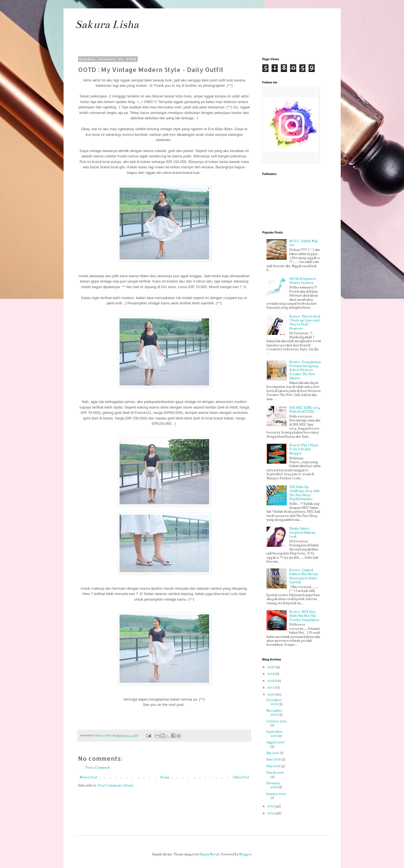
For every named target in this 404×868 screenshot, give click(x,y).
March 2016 (275, 773)
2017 (271, 688)
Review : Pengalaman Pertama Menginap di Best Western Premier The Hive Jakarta (305, 370)
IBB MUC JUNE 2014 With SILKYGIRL (305, 410)
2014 (271, 813)
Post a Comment (98, 768)
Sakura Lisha (107, 25)
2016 (271, 695)
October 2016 (276, 722)
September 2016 (275, 734)
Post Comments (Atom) (116, 786)
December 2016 (274, 702)
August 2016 (275, 743)
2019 (271, 674)
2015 (271, 806)
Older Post (241, 778)
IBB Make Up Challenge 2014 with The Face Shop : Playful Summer (304, 493)
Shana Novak (209, 855)
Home (165, 778)
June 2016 (274, 760)
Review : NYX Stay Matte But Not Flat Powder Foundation (304, 616)
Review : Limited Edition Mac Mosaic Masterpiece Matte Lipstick (304, 576)
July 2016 (273, 753)
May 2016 (274, 766)
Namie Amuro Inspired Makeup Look (302, 533)
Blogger (245, 855)
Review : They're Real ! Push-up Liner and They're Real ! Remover (305, 323)
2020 (272, 667)
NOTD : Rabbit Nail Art (303, 243)
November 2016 (274, 713)
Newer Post (88, 778)
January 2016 (276, 794)
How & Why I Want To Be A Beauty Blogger (304, 450)
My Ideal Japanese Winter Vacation (303, 281)
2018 (271, 681)
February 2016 (273, 785)
